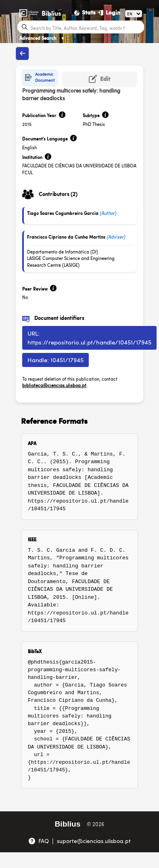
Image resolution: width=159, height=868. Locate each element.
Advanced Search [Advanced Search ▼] (42, 38)
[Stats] (85, 12)
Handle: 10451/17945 (55, 360)
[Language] (134, 14)
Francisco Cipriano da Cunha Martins (66, 237)
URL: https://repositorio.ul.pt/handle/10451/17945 (89, 338)
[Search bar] (86, 27)
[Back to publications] (22, 54)
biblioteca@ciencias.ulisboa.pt (54, 385)
